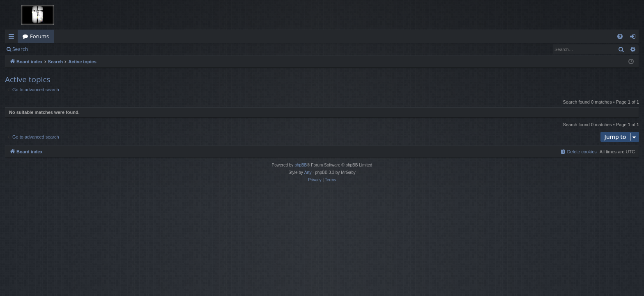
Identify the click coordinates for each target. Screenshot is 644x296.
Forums (39, 36)
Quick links (13, 38)
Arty (308, 172)
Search (20, 49)
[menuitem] (620, 36)
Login (46, 49)
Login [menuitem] (634, 38)
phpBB (301, 165)
